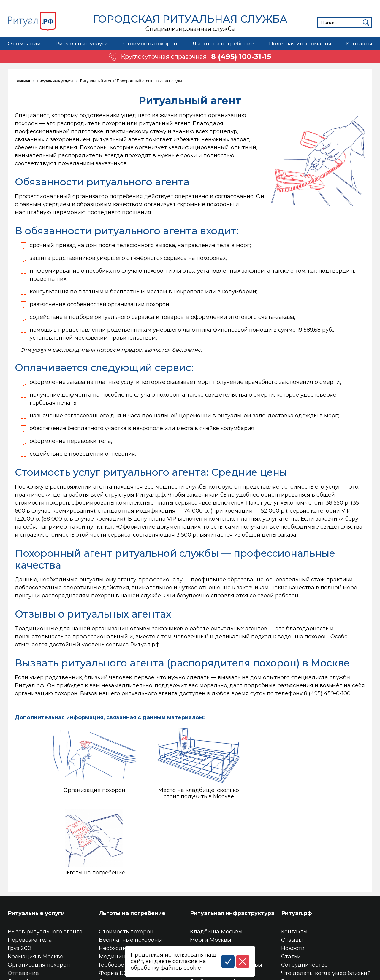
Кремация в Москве (35, 887)
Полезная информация (300, 44)
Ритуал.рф (297, 844)
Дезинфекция (27, 912)
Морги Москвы (211, 871)
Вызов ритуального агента (45, 862)
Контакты (359, 44)
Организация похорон (39, 895)
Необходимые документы (134, 879)
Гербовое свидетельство (133, 895)
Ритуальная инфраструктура (232, 844)
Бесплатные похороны (130, 871)
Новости (293, 879)
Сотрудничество (304, 895)
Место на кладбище (218, 904)
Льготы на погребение (223, 44)
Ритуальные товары (309, 912)
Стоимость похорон (150, 44)
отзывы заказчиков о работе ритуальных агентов (199, 628)
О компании (24, 44)
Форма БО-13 (117, 904)
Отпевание (23, 904)
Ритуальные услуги (82, 44)
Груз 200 (19, 879)
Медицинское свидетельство (140, 887)
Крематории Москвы (219, 879)
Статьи (291, 887)
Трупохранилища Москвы (226, 895)
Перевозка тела (30, 871)
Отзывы (292, 871)
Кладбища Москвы (216, 862)
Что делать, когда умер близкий (326, 904)
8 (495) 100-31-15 (241, 57)
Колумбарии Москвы (219, 887)
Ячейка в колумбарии (220, 912)
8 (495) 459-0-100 (327, 693)
